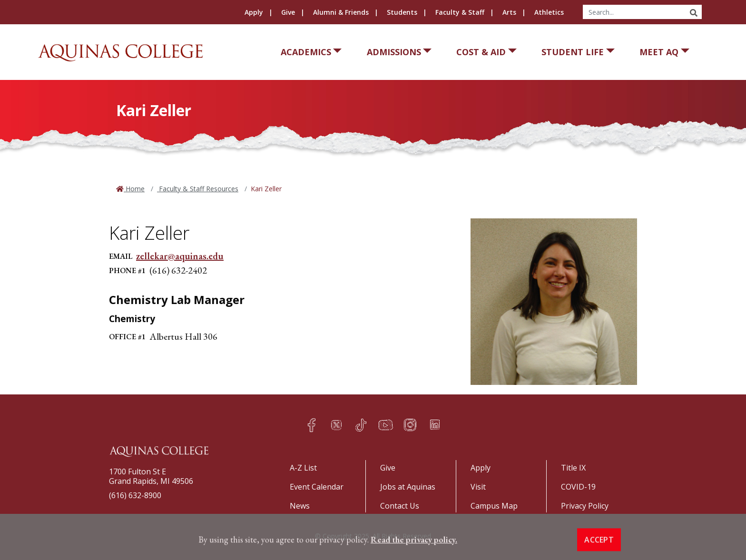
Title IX (573, 468)
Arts (509, 12)
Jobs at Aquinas (408, 487)
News (300, 506)
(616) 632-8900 (135, 495)
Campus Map (494, 506)
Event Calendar (317, 487)
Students (402, 12)
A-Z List (303, 468)
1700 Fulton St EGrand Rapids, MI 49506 (151, 476)
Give (288, 12)
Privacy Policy (585, 506)
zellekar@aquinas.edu (180, 256)
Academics (306, 52)
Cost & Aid (481, 52)
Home (134, 189)
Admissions (394, 52)
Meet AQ (659, 52)
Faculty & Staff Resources (198, 189)
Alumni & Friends (341, 12)
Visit (478, 487)
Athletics (549, 12)
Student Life (573, 52)
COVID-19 (578, 487)
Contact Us (400, 506)
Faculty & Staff (460, 12)
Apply (254, 12)
